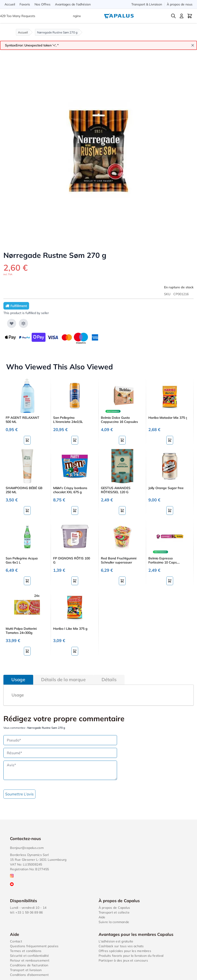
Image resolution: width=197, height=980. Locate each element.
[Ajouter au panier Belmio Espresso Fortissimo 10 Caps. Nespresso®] (170, 581)
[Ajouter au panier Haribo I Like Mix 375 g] (75, 651)
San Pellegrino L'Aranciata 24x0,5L (68, 420)
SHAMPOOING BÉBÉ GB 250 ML (24, 490)
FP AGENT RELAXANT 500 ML (22, 420)
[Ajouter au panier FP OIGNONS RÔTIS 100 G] (75, 581)
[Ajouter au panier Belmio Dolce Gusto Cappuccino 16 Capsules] (122, 440)
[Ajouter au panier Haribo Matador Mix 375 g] (170, 440)
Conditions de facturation (29, 965)
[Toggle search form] (173, 16)
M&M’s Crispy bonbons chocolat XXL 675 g (70, 490)
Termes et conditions (26, 951)
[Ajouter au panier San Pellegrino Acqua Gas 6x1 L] (27, 581)
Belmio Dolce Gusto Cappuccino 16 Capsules (119, 420)
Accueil (10, 4)
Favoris (25, 4)
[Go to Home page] (119, 16)
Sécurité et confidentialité (29, 956)
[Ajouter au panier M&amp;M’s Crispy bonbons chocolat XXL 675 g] (75, 510)
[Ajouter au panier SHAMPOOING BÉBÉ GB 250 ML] (27, 510)
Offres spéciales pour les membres (125, 951)
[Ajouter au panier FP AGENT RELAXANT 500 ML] (27, 440)
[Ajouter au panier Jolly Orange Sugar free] (170, 510)
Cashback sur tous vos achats (121, 946)
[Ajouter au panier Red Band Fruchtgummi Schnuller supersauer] (122, 581)
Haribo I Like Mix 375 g (70, 629)
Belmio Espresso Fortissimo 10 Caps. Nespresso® (163, 560)
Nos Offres (42, 4)
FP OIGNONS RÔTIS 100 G (72, 560)
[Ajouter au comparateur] (23, 323)
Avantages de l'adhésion (73, 4)
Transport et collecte (114, 912)
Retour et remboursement (30, 960)
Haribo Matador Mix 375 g (168, 418)
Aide (102, 917)
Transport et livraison (26, 970)
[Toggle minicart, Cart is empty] (190, 16)
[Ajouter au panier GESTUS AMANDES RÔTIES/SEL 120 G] (122, 510)
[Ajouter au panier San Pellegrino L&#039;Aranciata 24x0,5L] (75, 440)
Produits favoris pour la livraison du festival (131, 956)
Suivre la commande (114, 922)
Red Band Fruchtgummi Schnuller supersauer (119, 560)
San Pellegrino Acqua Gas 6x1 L (22, 560)
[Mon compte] (182, 16)
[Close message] (193, 45)
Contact (16, 941)
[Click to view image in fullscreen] (98, 150)
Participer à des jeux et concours (123, 960)
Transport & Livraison (147, 4)
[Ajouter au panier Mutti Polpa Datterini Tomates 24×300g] (27, 651)
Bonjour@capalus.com (27, 848)
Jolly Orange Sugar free (166, 488)
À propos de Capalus (114, 908)
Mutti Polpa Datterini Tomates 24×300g (21, 631)
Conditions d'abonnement (29, 975)
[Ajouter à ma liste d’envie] (12, 323)
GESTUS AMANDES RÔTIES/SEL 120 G (116, 490)
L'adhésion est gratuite (116, 941)
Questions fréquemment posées (34, 946)
